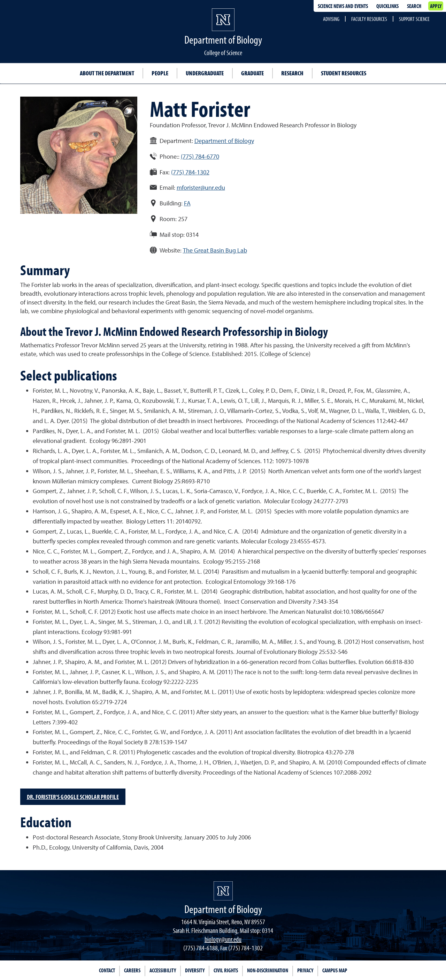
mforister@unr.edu (201, 187)
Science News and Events (343, 6)
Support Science (414, 19)
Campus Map (335, 970)
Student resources (344, 73)
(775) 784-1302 (190, 172)
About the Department (107, 73)
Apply (436, 6)
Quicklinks (387, 6)
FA (187, 203)
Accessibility (163, 970)
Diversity (195, 970)
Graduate (252, 73)
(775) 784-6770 (200, 156)
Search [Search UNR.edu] (414, 6)
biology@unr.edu (223, 939)
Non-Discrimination (268, 970)
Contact (107, 970)
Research (292, 73)
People (160, 73)
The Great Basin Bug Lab (215, 250)
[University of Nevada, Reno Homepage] (223, 891)
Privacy (305, 970)
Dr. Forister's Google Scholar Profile (73, 797)
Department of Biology (224, 141)
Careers (132, 970)
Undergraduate (205, 73)
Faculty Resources (369, 19)
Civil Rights (226, 970)
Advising (331, 19)
